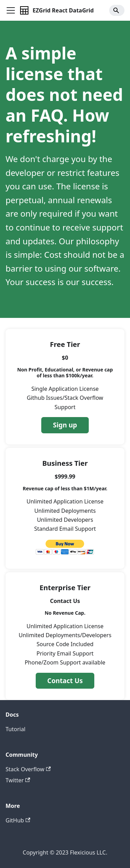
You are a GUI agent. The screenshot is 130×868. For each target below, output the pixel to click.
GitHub (18, 820)
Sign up (65, 425)
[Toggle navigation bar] (11, 10)
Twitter (18, 780)
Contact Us (65, 681)
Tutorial (15, 729)
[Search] (117, 10)
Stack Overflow (28, 769)
